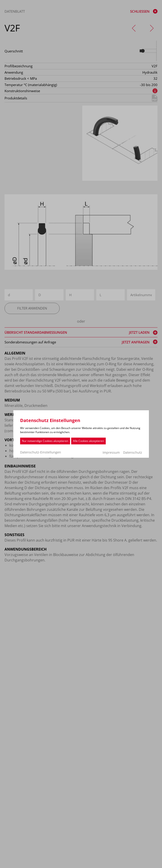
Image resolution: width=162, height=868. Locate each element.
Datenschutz (133, 452)
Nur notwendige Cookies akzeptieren (45, 441)
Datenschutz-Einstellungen (41, 452)
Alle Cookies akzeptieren (88, 441)
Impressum (111, 452)
